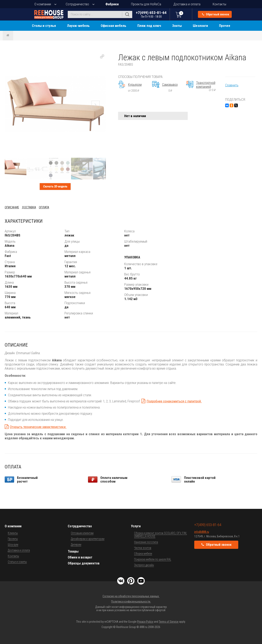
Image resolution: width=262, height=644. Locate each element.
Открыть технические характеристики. (38, 427)
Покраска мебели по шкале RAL (153, 559)
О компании (43, 4)
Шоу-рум (13, 545)
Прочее (225, 26)
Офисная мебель (113, 26)
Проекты (13, 539)
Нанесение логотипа (146, 542)
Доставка (29, 207)
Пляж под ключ (149, 26)
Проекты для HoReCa (146, 4)
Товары (73, 551)
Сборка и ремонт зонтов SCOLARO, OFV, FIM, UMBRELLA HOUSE (160, 535)
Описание (12, 207)
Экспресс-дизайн (144, 565)
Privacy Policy (145, 622)
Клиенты (13, 533)
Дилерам (76, 545)
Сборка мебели (143, 554)
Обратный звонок (216, 14)
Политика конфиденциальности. (131, 602)
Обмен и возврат (80, 557)
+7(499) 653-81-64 (151, 14)
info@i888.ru (202, 532)
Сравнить (232, 85)
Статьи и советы (17, 562)
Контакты (219, 4)
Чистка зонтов (143, 548)
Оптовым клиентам (82, 533)
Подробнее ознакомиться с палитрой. (174, 401)
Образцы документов (84, 563)
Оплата (44, 207)
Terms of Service (169, 622)
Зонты (177, 26)
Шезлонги (200, 26)
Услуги (136, 526)
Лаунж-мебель (78, 26)
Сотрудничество (77, 4)
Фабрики (112, 4)
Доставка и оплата (187, 4)
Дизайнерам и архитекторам (88, 539)
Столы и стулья (44, 26)
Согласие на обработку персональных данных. (131, 596)
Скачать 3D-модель (55, 186)
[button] (102, 56)
